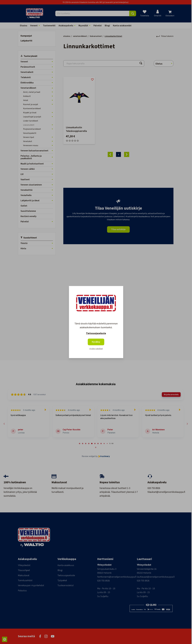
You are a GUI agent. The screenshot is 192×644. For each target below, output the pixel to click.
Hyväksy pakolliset (96, 349)
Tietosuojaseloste (96, 333)
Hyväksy (96, 342)
